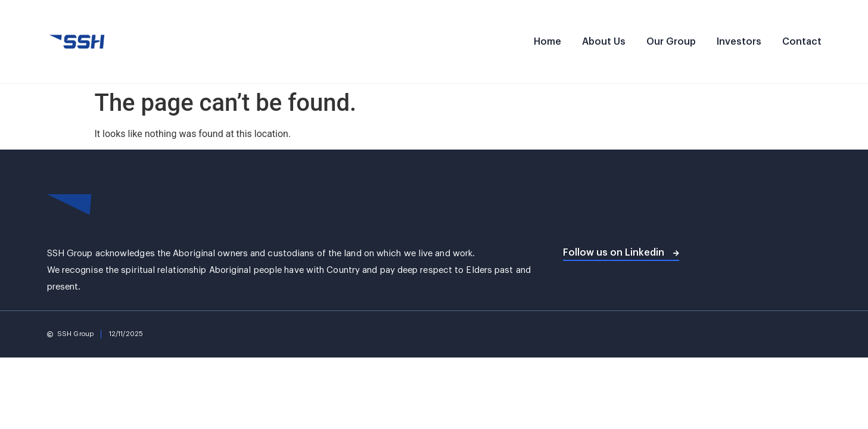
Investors (739, 42)
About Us (604, 42)
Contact (802, 42)
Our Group (671, 42)
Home (547, 42)
